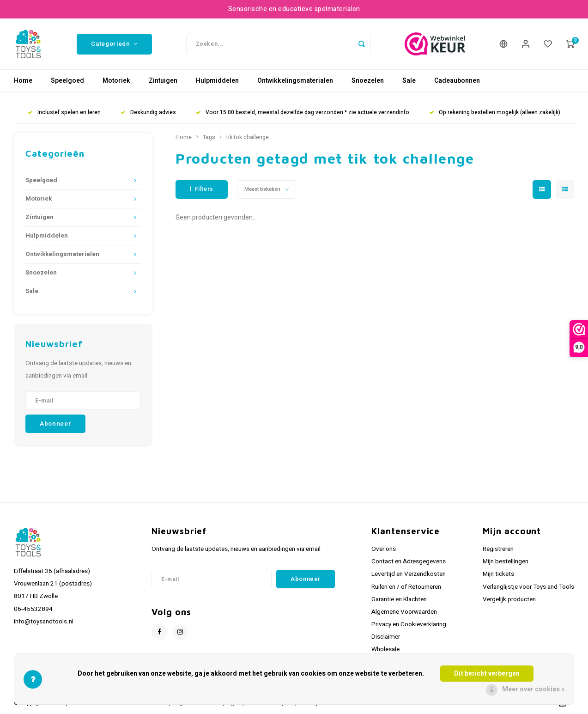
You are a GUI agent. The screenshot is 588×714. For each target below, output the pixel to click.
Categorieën (114, 44)
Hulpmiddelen (217, 81)
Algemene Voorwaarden (404, 612)
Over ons (384, 549)
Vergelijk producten (509, 599)
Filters (202, 189)
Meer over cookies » (533, 689)
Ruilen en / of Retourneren (406, 587)
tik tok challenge (248, 137)
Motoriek (116, 81)
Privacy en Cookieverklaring (409, 624)
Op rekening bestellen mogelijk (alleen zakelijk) (495, 113)
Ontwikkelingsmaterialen (295, 81)
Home (23, 81)
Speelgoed (67, 81)
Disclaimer (386, 637)
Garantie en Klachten (399, 599)
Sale (409, 81)
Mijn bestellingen (506, 561)
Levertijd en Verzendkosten (409, 574)
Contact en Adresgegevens (409, 561)
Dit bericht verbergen (487, 674)
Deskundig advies (148, 113)
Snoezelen (368, 81)
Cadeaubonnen (457, 81)
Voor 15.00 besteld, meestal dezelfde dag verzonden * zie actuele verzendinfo (303, 113)
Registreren (498, 549)
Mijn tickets (498, 574)
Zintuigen (163, 81)
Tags (209, 137)
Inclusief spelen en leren (64, 113)
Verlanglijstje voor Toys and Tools (528, 587)
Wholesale (385, 649)
